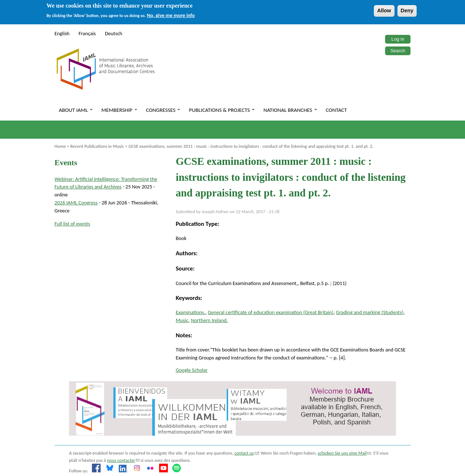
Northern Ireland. (209, 320)
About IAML (76, 110)
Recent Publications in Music (97, 146)
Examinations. (191, 312)
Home (60, 146)
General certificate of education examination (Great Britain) (271, 312)
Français (87, 33)
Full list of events (72, 224)
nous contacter (123, 460)
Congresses (163, 110)
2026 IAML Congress (76, 203)
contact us (246, 453)
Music (182, 320)
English (62, 33)
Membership (119, 110)
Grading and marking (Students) (370, 312)
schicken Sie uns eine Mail (345, 453)
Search (398, 51)
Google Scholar (192, 370)
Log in (398, 39)
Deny (407, 11)
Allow (384, 11)
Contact (336, 110)
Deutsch (114, 33)
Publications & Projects (222, 110)
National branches (290, 110)
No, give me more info (171, 15)
